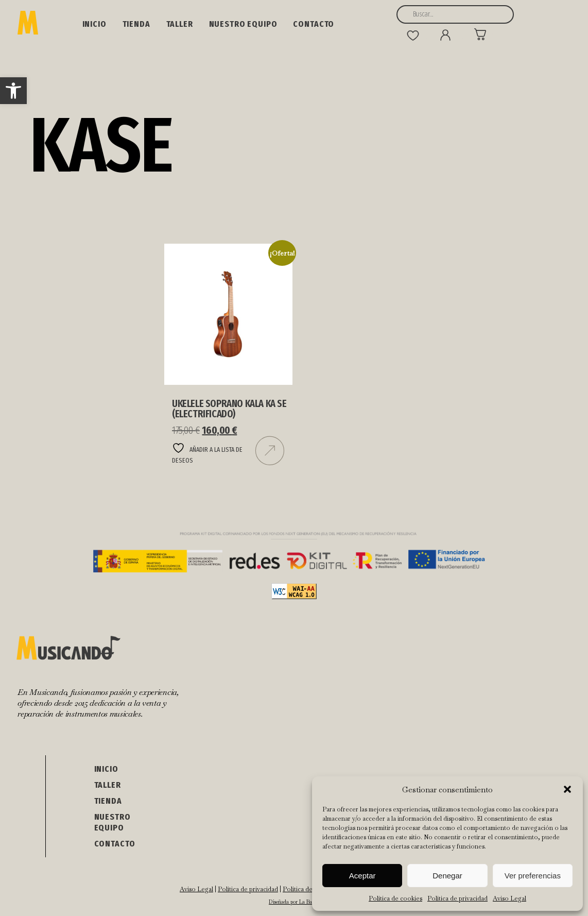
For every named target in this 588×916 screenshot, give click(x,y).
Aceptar (362, 876)
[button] (13, 91)
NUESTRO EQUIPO (243, 24)
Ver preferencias (533, 876)
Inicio (94, 24)
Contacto (314, 24)
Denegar (447, 876)
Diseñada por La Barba (294, 902)
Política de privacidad (457, 898)
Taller (180, 24)
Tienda (136, 24)
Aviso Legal (509, 898)
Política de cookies (395, 898)
